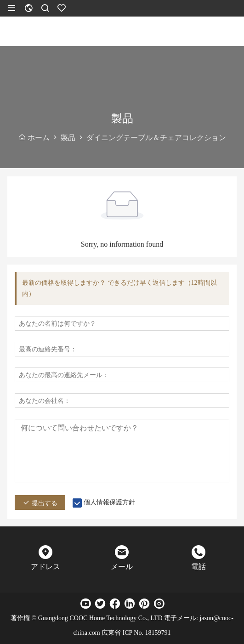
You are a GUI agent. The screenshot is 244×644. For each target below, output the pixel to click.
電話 (199, 567)
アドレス (45, 567)
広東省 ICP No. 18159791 (136, 633)
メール (122, 567)
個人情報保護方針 (109, 502)
